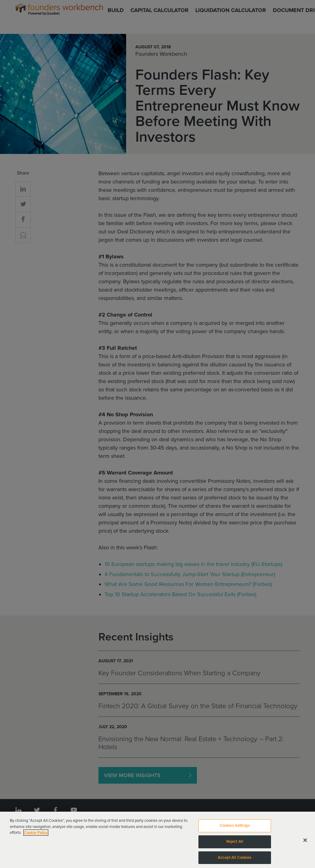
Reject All (235, 843)
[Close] (305, 842)
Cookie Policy (36, 834)
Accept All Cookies (235, 859)
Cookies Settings (235, 827)
